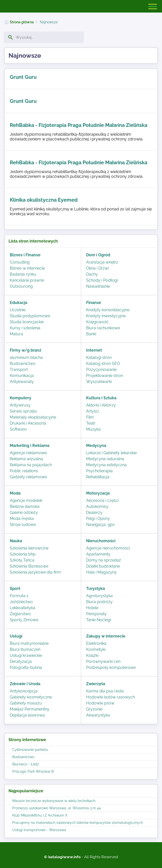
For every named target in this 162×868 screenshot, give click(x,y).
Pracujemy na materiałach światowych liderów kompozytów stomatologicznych (78, 823)
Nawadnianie (98, 286)
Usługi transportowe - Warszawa (39, 830)
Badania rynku (23, 274)
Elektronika (96, 643)
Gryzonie (94, 709)
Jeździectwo (21, 602)
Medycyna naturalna (105, 459)
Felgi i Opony (98, 519)
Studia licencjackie (27, 322)
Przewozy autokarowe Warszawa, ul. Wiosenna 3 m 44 (57, 808)
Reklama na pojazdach (31, 465)
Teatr (91, 423)
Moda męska (22, 519)
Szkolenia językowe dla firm (35, 572)
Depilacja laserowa (27, 715)
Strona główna (22, 22)
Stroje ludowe (23, 525)
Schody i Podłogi (102, 280)
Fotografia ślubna (26, 667)
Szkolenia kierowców (29, 548)
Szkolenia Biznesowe (29, 566)
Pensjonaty (96, 614)
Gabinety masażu (26, 703)
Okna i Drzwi (97, 268)
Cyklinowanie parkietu (30, 750)
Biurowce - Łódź (26, 764)
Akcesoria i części (102, 500)
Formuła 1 (19, 596)
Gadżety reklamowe (28, 477)
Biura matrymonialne (29, 643)
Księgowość (97, 322)
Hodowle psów (100, 703)
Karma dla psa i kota (105, 691)
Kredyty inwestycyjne (106, 316)
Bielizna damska (25, 506)
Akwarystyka (98, 715)
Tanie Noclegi (99, 620)
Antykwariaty (22, 382)
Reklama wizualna (26, 459)
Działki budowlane (103, 566)
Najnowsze (49, 22)
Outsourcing (21, 286)
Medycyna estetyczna (106, 465)
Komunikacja (22, 376)
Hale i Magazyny (101, 572)
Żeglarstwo (20, 614)
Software (18, 429)
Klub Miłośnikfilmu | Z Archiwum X (40, 815)
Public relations (24, 471)
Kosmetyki (96, 649)
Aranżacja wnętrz (102, 262)
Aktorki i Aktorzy (101, 405)
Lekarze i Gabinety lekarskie (111, 453)
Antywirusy (20, 405)
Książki (92, 655)
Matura (16, 334)
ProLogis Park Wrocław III (33, 771)
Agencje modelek (26, 500)
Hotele (92, 608)
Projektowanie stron (105, 376)
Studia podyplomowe (30, 316)
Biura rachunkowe (103, 328)
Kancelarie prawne (27, 280)
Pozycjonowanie (101, 370)
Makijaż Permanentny (30, 709)
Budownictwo (23, 757)
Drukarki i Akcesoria (28, 423)
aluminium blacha (26, 358)
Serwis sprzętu (23, 411)
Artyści (93, 411)
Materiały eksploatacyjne (33, 417)
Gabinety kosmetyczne (31, 697)
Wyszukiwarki (99, 382)
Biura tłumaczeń (25, 649)
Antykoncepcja (24, 691)
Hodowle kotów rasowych (111, 697)
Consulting (20, 262)
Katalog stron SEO (103, 364)
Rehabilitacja (98, 477)
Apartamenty (98, 554)
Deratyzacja (21, 661)
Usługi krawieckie (26, 655)
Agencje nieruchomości (108, 548)
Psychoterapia (99, 471)
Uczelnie (18, 310)
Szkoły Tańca (22, 560)
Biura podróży (99, 602)
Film (90, 417)
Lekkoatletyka (23, 608)
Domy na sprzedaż (104, 560)
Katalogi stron (99, 358)
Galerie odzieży (24, 512)
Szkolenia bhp (23, 554)
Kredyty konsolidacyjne (108, 310)
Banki (91, 334)
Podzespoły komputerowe (111, 667)
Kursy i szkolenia (25, 328)
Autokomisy (97, 506)
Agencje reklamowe (28, 453)
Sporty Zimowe (24, 620)
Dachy (92, 274)
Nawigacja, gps (100, 525)
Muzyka (93, 429)
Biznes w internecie (27, 268)
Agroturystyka (99, 596)
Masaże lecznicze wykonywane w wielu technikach (54, 801)
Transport (19, 370)
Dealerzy (94, 512)
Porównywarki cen (103, 661)
